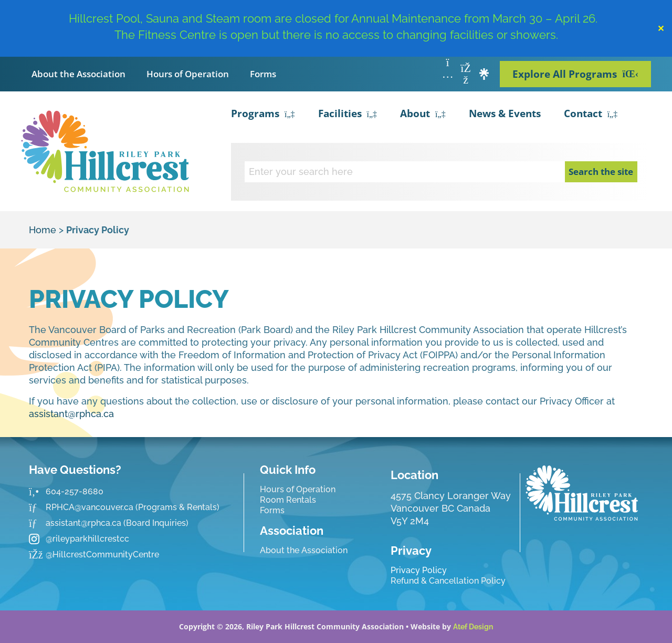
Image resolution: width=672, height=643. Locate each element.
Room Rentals (288, 500)
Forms (263, 74)
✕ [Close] (661, 28)
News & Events (505, 113)
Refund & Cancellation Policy (448, 581)
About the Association (78, 74)
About (423, 115)
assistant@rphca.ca (71, 414)
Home (43, 230)
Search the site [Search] (601, 172)
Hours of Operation (188, 74)
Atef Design (473, 627)
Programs (263, 115)
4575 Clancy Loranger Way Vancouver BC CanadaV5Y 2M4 (451, 508)
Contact (591, 115)
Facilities (348, 115)
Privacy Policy (419, 570)
